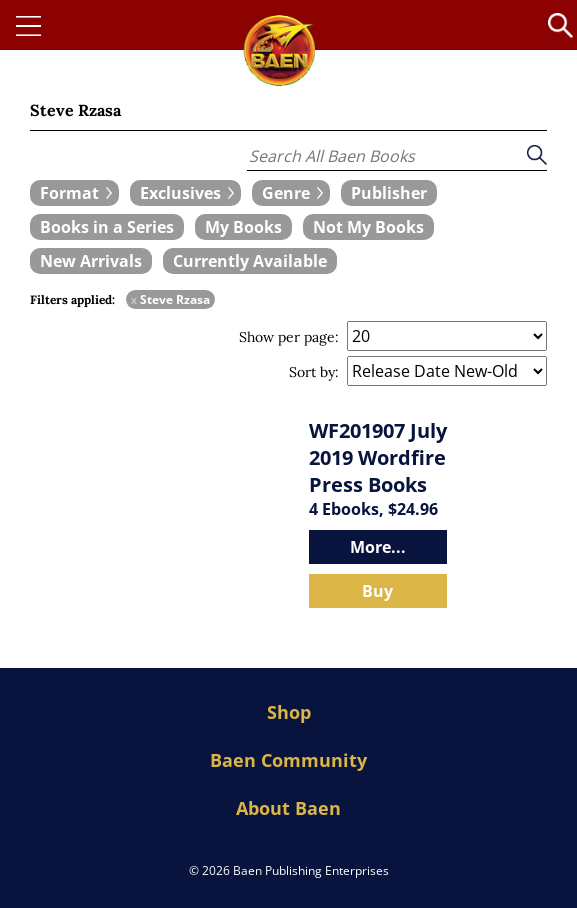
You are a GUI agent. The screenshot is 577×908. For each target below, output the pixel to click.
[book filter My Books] (243, 227)
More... (378, 547)
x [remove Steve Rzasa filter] (134, 299)
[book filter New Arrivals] (91, 261)
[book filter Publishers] (389, 193)
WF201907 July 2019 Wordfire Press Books (378, 457)
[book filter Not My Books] (368, 227)
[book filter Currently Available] (250, 261)
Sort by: (314, 372)
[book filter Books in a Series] (107, 227)
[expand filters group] (74, 193)
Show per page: (289, 337)
